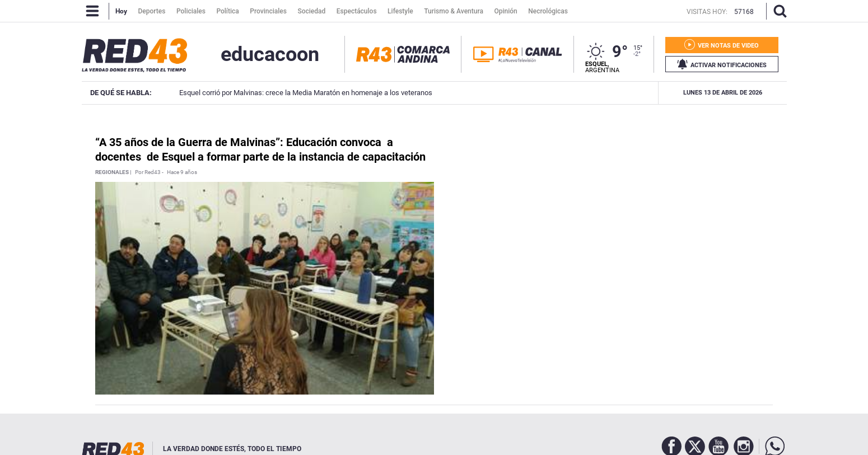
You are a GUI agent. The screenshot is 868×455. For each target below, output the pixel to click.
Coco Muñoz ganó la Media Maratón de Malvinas (640, 93)
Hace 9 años (182, 172)
